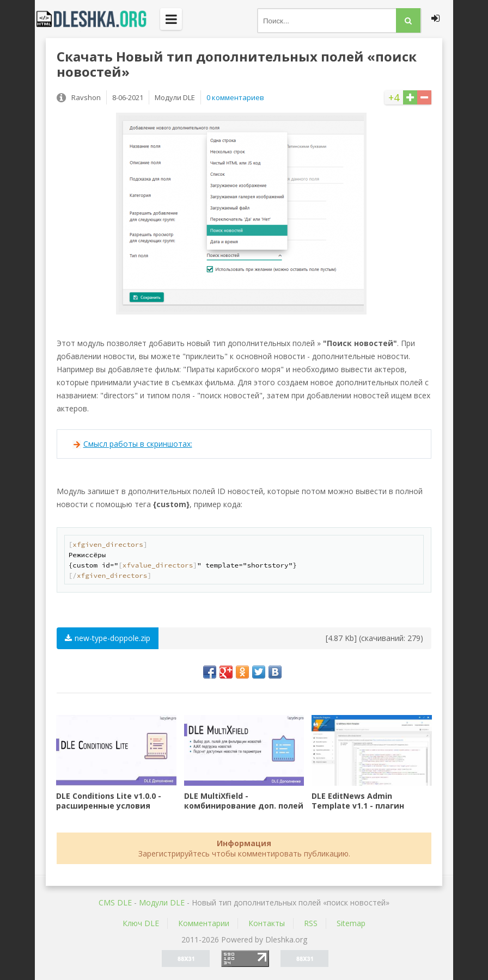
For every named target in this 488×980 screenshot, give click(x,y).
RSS (311, 923)
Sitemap (351, 923)
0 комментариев (235, 97)
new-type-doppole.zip (108, 638)
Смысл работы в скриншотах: (138, 444)
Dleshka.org (97, 19)
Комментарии (204, 923)
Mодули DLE (162, 902)
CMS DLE (115, 902)
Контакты (267, 923)
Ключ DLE (141, 923)
